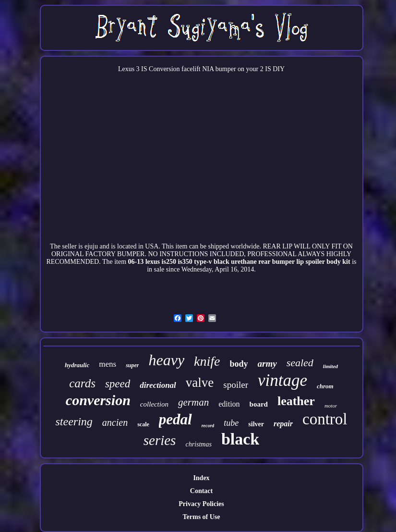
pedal (175, 419)
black (240, 439)
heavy (166, 360)
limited (330, 366)
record (208, 426)
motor (331, 406)
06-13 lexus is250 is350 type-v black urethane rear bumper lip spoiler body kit (239, 262)
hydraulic (77, 365)
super (132, 365)
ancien (115, 422)
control (325, 419)
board (259, 404)
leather (296, 401)
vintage (282, 380)
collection (154, 404)
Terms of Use (201, 517)
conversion (98, 400)
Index (201, 478)
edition (229, 404)
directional (158, 385)
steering (74, 421)
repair (283, 424)
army (267, 364)
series (160, 440)
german (193, 402)
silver (256, 424)
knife (207, 361)
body (239, 364)
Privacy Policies (201, 504)
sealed (300, 363)
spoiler (236, 385)
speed (118, 384)
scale (143, 424)
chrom (325, 386)
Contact (201, 491)
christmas (198, 444)
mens (108, 364)
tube (231, 423)
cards (82, 383)
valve (200, 383)
